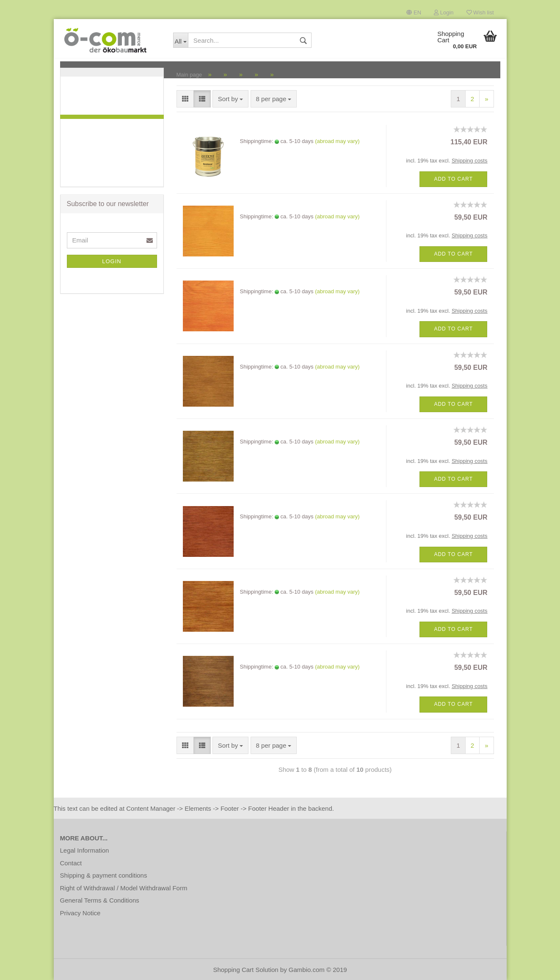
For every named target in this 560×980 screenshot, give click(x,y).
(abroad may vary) (337, 141)
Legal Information (85, 850)
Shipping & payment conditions (104, 875)
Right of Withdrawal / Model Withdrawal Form (124, 888)
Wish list (480, 12)
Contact (71, 863)
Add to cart (453, 179)
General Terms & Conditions (100, 900)
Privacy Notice (80, 913)
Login (444, 12)
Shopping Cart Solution (246, 970)
